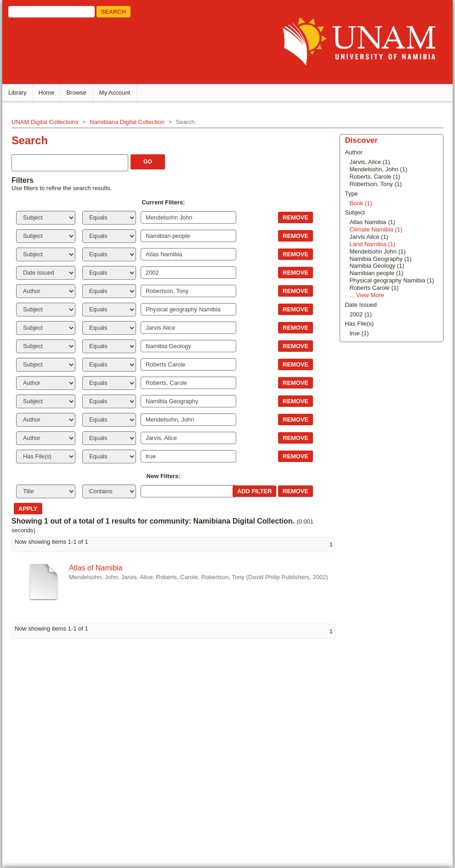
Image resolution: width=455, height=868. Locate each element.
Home (48, 92)
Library (19, 92)
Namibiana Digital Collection (128, 121)
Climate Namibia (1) (375, 229)
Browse (78, 92)
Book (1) (360, 203)
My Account (116, 92)
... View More (366, 295)
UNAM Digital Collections (46, 121)
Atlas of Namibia (97, 567)
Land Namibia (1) (372, 244)
